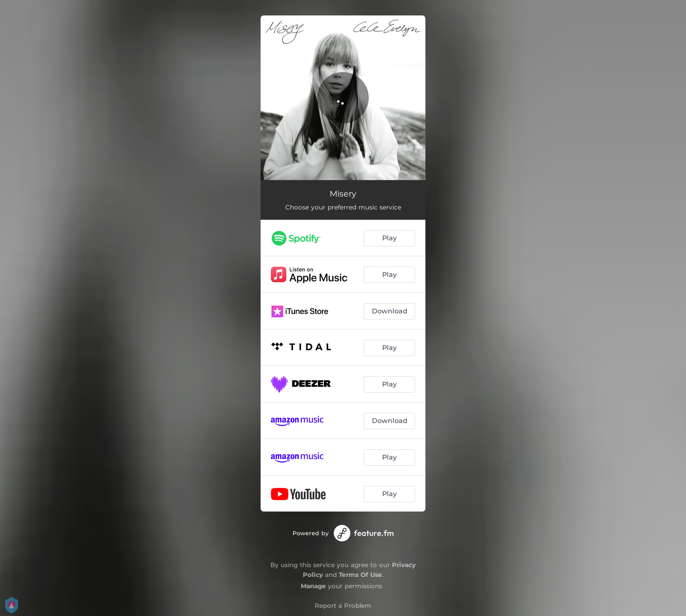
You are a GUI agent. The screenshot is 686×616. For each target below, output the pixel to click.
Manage (313, 586)
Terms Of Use (361, 575)
